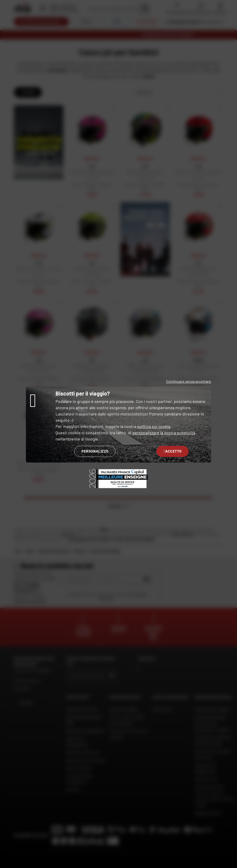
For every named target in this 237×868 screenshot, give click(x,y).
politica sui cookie (154, 426)
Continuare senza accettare (189, 381)
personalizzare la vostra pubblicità (164, 433)
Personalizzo (95, 451)
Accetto (173, 451)
